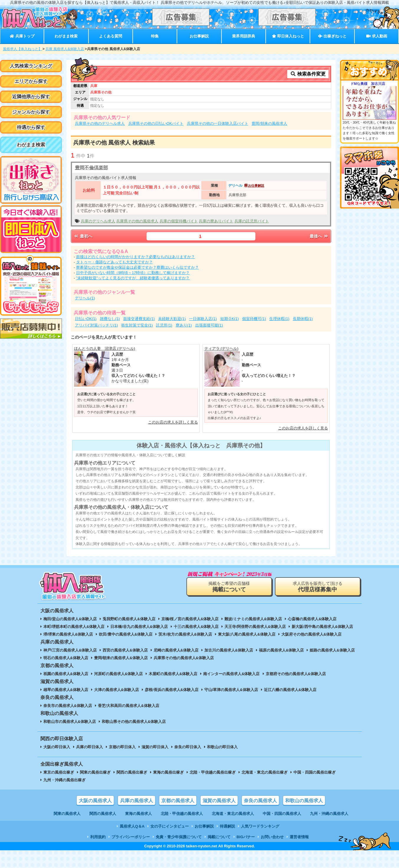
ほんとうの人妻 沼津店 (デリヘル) (105, 348)
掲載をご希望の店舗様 (229, 587)
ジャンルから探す (31, 112)
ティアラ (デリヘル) (221, 348)
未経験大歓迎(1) (172, 319)
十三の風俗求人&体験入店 (196, 627)
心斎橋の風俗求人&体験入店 (312, 619)
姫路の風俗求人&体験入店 (332, 650)
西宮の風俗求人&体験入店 (125, 650)
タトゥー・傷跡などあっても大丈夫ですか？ (114, 262)
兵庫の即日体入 (90, 747)
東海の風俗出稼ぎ (168, 772)
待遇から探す (31, 127)
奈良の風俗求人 (260, 801)
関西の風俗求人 (103, 814)
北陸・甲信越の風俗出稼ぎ (213, 772)
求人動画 (377, 36)
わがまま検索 (66, 36)
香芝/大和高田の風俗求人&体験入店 (129, 706)
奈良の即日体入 (188, 747)
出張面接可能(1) (209, 325)
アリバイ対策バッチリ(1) (96, 325)
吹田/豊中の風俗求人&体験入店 (126, 634)
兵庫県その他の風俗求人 (137, 221)
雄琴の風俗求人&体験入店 (66, 690)
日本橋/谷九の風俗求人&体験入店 (139, 627)
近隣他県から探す (31, 97)
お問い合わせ (272, 837)
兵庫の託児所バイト (252, 221)
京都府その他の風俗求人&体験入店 (296, 674)
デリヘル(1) (85, 298)
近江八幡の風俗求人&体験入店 (290, 690)
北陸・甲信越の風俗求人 (182, 814)
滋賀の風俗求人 (219, 801)
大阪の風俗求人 (95, 801)
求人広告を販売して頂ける (318, 587)
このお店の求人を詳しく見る (173, 422)
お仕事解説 (199, 36)
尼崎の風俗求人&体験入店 (176, 650)
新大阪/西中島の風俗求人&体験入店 (322, 627)
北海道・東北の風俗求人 (233, 814)
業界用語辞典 (244, 36)
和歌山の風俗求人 (304, 801)
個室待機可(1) (254, 319)
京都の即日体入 (122, 747)
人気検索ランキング (31, 66)
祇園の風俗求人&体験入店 (66, 674)
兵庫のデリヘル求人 (98, 221)
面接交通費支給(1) (139, 319)
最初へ (83, 236)
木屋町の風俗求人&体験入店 (173, 674)
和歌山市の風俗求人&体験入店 (70, 722)
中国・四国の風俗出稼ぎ (315, 772)
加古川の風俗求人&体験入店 (229, 650)
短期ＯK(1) (230, 319)
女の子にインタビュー (170, 826)
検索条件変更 (308, 74)
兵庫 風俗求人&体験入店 (65, 49)
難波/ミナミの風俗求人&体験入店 (253, 619)
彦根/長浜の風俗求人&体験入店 (172, 690)
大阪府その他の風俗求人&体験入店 (311, 634)
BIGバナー (246, 837)
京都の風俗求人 (178, 801)
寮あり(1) (184, 325)
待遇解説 (227, 826)
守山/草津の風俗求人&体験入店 (231, 690)
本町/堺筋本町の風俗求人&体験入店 (74, 627)
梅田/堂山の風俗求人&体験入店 (70, 619)
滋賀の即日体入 (155, 747)
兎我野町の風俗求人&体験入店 (129, 619)
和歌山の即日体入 (222, 747)
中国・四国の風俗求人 (282, 814)
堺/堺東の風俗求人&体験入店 (68, 634)
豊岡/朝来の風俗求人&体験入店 (121, 658)
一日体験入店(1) (203, 319)
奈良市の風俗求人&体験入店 (68, 706)
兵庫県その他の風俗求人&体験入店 (184, 658)
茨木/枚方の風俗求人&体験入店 (185, 634)
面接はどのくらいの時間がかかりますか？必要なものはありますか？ (136, 257)
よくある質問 (111, 36)
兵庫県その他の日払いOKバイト (156, 123)
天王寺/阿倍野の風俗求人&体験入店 (255, 627)
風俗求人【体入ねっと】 (22, 49)
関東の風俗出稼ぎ (95, 772)
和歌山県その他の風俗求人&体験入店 (134, 722)
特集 (155, 36)
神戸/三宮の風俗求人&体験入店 (70, 650)
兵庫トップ (22, 36)
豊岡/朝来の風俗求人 (269, 123)
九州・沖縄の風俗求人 (329, 814)
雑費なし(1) (110, 319)
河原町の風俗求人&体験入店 (118, 674)
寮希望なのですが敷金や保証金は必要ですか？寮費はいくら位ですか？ (137, 267)
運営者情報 (299, 837)
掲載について (219, 837)
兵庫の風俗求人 (137, 801)
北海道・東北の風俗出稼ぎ (265, 772)
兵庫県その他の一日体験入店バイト (218, 123)
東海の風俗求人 (138, 814)
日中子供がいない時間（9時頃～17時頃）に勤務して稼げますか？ (133, 273)
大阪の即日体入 (57, 747)
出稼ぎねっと (332, 36)
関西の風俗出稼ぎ (132, 772)
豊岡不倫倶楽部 (91, 168)
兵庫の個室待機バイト (179, 221)
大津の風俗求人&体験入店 (116, 690)
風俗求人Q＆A (132, 826)
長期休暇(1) (303, 319)
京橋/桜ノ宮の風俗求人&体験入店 (190, 619)
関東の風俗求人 (67, 814)
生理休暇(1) (279, 319)
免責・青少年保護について (179, 837)
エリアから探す (31, 81)
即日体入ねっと (288, 36)
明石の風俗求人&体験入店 (66, 658)
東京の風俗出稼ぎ (59, 772)
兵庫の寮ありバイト (216, 221)
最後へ (319, 236)
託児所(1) (164, 325)
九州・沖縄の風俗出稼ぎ (64, 780)
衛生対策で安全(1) (137, 325)
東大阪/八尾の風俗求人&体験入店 (247, 634)
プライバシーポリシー (131, 837)
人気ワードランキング (260, 826)
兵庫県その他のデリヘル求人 (100, 123)
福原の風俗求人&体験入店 (281, 650)
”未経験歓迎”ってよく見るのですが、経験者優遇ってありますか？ (133, 278)
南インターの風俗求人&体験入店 (231, 674)
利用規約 (98, 837)
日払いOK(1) (86, 319)
